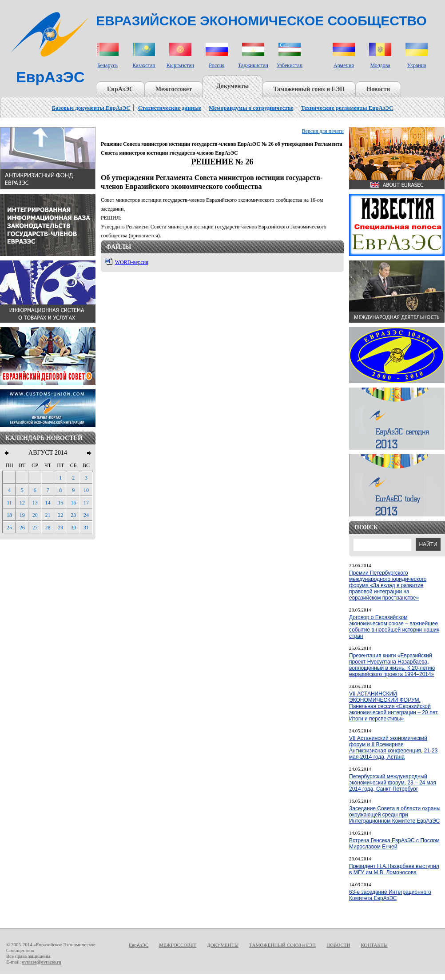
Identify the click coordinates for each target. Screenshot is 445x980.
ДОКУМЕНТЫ (223, 945)
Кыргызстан (180, 65)
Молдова (380, 65)
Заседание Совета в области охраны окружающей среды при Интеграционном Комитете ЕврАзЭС (395, 815)
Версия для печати (323, 131)
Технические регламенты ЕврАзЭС (347, 108)
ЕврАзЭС (120, 89)
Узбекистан (290, 65)
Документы (232, 86)
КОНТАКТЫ (374, 945)
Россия (217, 65)
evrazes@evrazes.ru (42, 962)
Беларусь (107, 65)
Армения (344, 65)
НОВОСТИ (338, 945)
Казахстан (144, 65)
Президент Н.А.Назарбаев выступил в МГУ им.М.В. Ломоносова (394, 869)
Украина (417, 65)
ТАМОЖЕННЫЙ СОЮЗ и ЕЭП (282, 945)
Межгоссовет (174, 89)
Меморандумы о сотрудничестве (251, 108)
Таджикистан (253, 65)
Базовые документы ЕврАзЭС (91, 108)
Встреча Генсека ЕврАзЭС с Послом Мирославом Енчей (394, 844)
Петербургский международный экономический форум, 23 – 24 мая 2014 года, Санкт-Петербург (393, 783)
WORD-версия (132, 262)
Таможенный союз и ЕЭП (309, 89)
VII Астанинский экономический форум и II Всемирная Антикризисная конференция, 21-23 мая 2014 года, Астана (393, 748)
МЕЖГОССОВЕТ (178, 945)
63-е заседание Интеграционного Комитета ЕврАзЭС (390, 895)
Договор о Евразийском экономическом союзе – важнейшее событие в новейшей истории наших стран (394, 627)
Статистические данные (170, 108)
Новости (378, 89)
